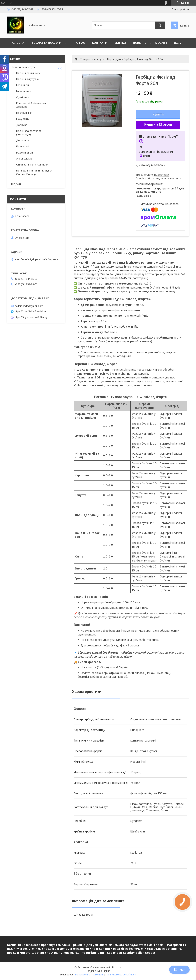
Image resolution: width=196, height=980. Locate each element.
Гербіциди (114, 59)
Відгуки (120, 43)
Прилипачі (23, 146)
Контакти (100, 43)
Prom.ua (117, 967)
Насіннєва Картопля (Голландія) (29, 133)
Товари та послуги (46, 43)
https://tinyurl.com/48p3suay (31, 317)
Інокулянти (23, 119)
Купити (158, 114)
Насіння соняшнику (28, 73)
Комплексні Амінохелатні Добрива (32, 105)
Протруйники (24, 113)
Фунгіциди (23, 97)
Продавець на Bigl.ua (98, 971)
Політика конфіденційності (121, 975)
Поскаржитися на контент (89, 975)
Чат (179, 970)
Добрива (22, 125)
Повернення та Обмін (150, 43)
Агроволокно (24, 159)
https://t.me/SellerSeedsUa (30, 311)
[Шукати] (160, 25)
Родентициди (24, 153)
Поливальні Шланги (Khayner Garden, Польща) (34, 172)
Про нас (79, 43)
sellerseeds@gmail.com (29, 306)
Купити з (158, 125)
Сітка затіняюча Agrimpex (32, 165)
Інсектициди (24, 91)
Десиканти (23, 140)
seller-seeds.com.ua (90, 657)
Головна (17, 43)
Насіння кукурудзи (28, 79)
